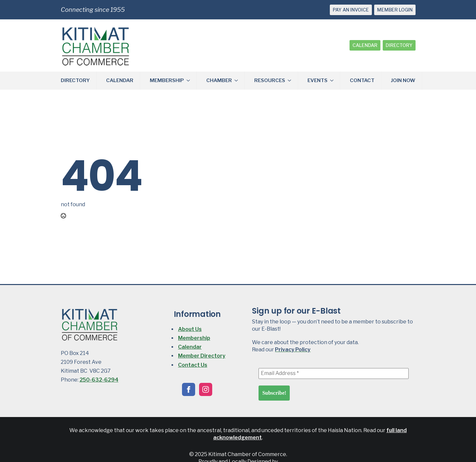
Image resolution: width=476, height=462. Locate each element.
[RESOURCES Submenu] (291, 81)
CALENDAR (365, 45)
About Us (190, 329)
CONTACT (362, 80)
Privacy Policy (293, 350)
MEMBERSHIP (167, 80)
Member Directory (202, 356)
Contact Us (193, 365)
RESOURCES (270, 80)
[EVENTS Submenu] (334, 81)
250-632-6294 (99, 380)
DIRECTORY (399, 45)
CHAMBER (219, 80)
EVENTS (317, 80)
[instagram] (206, 389)
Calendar (190, 347)
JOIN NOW (403, 80)
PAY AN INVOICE (351, 10)
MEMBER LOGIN (395, 10)
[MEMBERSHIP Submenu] (190, 81)
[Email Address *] (334, 373)
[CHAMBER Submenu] (238, 81)
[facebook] (189, 389)
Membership (194, 338)
